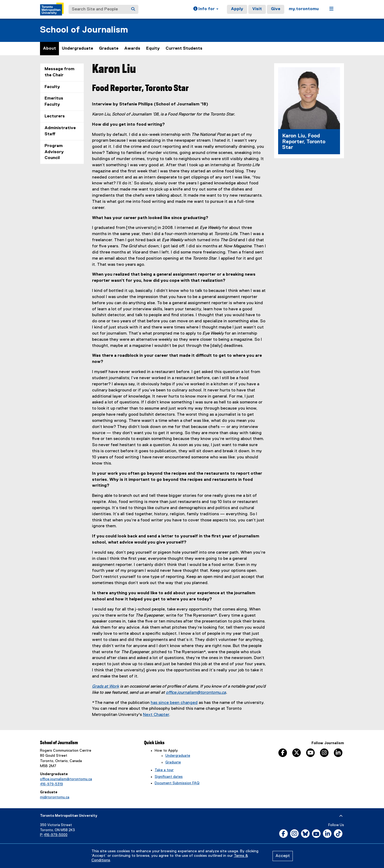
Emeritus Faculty (54, 102)
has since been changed (174, 703)
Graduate (109, 49)
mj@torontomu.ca (55, 797)
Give (276, 9)
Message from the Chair (59, 72)
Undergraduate (77, 49)
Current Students (184, 49)
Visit (257, 9)
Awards (132, 49)
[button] (206, 9)
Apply (237, 9)
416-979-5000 (56, 835)
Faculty (52, 87)
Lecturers (55, 116)
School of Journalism (84, 30)
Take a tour (164, 770)
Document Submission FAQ (177, 783)
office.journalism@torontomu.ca (196, 693)
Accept (283, 856)
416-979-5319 (51, 784)
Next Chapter (156, 715)
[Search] (133, 9)
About (49, 49)
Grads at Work (105, 687)
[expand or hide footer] (341, 816)
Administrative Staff (60, 131)
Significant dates (169, 777)
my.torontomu (304, 9)
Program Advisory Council (54, 152)
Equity (153, 49)
